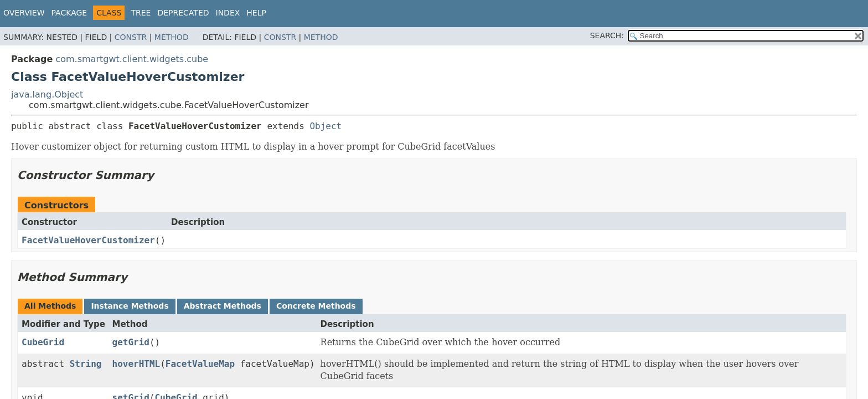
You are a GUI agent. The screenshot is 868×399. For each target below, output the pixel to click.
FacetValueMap (200, 364)
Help (256, 13)
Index (228, 13)
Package (69, 13)
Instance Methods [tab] (130, 306)
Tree (141, 13)
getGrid (131, 342)
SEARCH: (607, 35)
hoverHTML (136, 364)
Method (172, 37)
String (86, 364)
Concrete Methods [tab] (316, 306)
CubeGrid (43, 342)
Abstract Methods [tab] (223, 306)
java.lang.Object (47, 94)
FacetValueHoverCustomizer (88, 240)
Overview (24, 13)
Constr (131, 37)
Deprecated (183, 13)
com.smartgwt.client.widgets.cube (132, 59)
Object (325, 126)
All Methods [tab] (50, 306)
